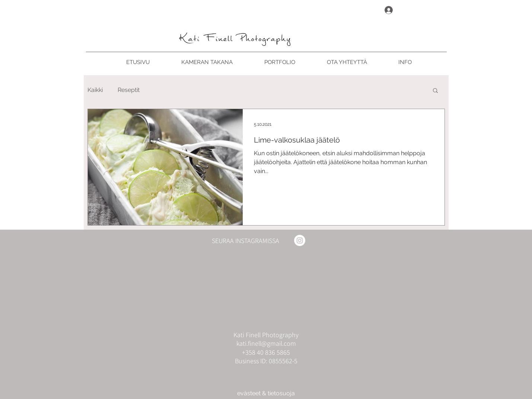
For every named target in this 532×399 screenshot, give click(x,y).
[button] (435, 91)
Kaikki (95, 90)
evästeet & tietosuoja (266, 393)
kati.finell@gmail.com (266, 343)
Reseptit (129, 90)
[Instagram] (300, 240)
